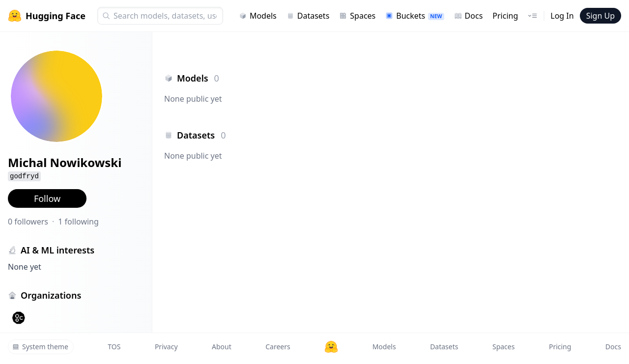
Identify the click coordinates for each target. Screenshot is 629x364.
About (222, 347)
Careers (278, 347)
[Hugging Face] (331, 347)
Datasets (308, 16)
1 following (78, 222)
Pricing (505, 16)
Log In (562, 16)
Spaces (357, 16)
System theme (40, 347)
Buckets (415, 16)
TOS (114, 347)
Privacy (166, 347)
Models (258, 16)
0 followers (28, 222)
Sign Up (600, 16)
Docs (469, 16)
